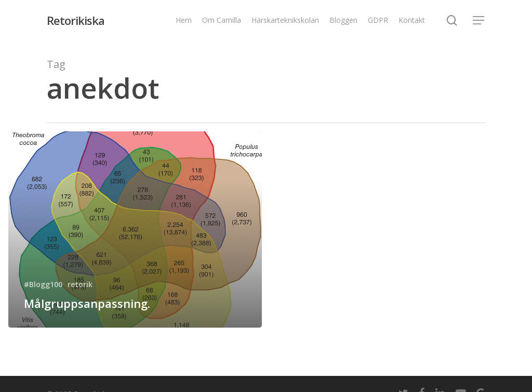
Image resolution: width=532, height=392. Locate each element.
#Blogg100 (43, 284)
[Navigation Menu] (479, 21)
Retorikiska (76, 20)
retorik (80, 284)
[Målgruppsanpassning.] (135, 229)
